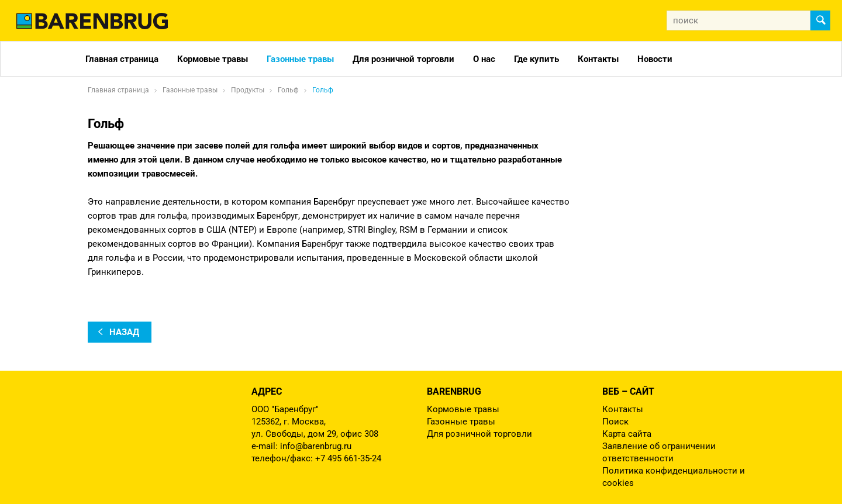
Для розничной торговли (403, 59)
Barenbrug (454, 391)
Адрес (267, 391)
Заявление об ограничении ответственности (659, 452)
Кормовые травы (213, 59)
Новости (655, 59)
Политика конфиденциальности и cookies (674, 477)
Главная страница (122, 59)
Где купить (536, 59)
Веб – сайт (628, 391)
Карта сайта (627, 434)
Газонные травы (300, 59)
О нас (484, 59)
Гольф (323, 90)
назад (124, 332)
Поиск (615, 422)
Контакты (598, 59)
